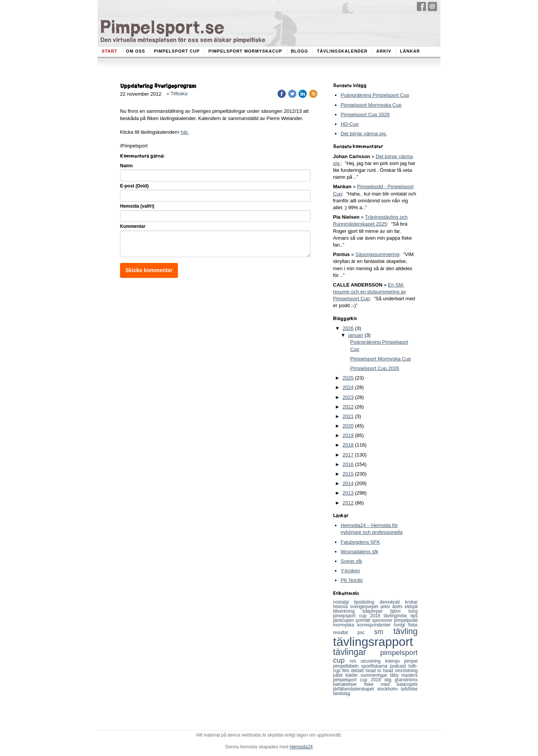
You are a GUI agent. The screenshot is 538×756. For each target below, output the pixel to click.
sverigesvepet (365, 607)
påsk (339, 675)
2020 (348, 426)
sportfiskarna (375, 666)
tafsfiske (409, 689)
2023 (348, 397)
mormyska (345, 625)
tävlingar (357, 652)
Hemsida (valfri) (137, 206)
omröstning (406, 671)
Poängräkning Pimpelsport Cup (375, 95)
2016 (348, 464)
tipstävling (367, 602)
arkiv (386, 607)
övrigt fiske (406, 625)
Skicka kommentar (149, 270)
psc (366, 633)
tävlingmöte (397, 616)
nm (355, 661)
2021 (348, 416)
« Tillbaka (177, 94)
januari (356, 335)
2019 (348, 435)
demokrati (392, 602)
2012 (348, 503)
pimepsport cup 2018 (358, 616)
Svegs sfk (351, 561)
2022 (348, 407)
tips (414, 616)
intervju (394, 661)
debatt (358, 671)
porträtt (364, 620)
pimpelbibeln (347, 666)
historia (342, 607)
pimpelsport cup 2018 (359, 680)
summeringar (375, 675)
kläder (353, 675)
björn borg (404, 611)
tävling (405, 631)
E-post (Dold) (134, 186)
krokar (411, 602)
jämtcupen (344, 620)
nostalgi (343, 602)
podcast (399, 666)
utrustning (373, 661)
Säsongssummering (377, 254)
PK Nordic (352, 580)
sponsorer (383, 620)
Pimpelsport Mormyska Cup (371, 105)
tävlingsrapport (373, 642)
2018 (348, 445)
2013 (348, 493)
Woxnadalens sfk (359, 552)
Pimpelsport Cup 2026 (365, 115)
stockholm (389, 689)
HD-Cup (350, 124)
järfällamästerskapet (355, 689)
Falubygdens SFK (360, 542)
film (347, 671)
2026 (348, 328)
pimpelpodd (406, 620)
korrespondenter (376, 625)
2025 (348, 378)
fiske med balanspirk (391, 684)
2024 (348, 387)
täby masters (404, 675)
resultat (345, 633)
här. (185, 132)
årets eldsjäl (405, 607)
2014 (348, 483)
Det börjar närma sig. (364, 134)
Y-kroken (350, 571)
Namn (126, 166)
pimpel (411, 661)
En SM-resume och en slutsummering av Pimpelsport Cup (369, 292)
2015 (348, 474)
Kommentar (133, 226)
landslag (342, 694)
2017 (348, 455)
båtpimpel (377, 611)
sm (384, 632)
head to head (380, 671)
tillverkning (348, 611)
